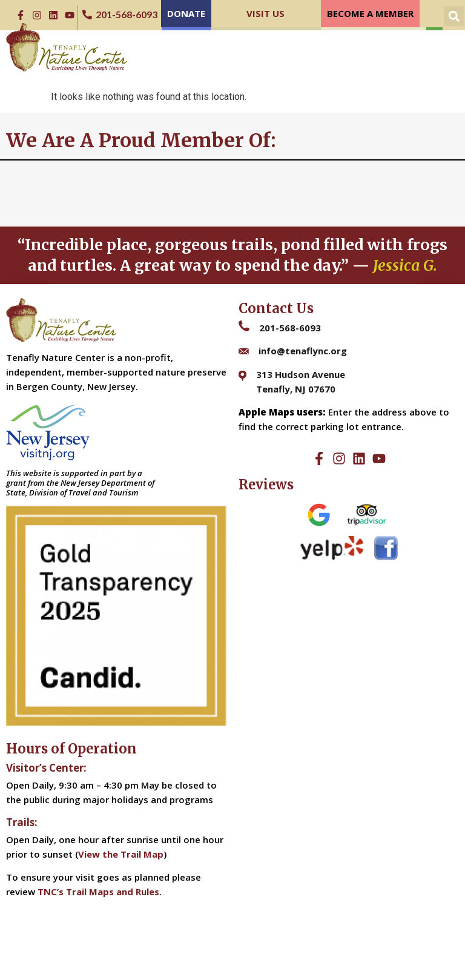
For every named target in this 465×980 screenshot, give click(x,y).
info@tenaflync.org (303, 351)
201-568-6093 (290, 328)
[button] (454, 16)
